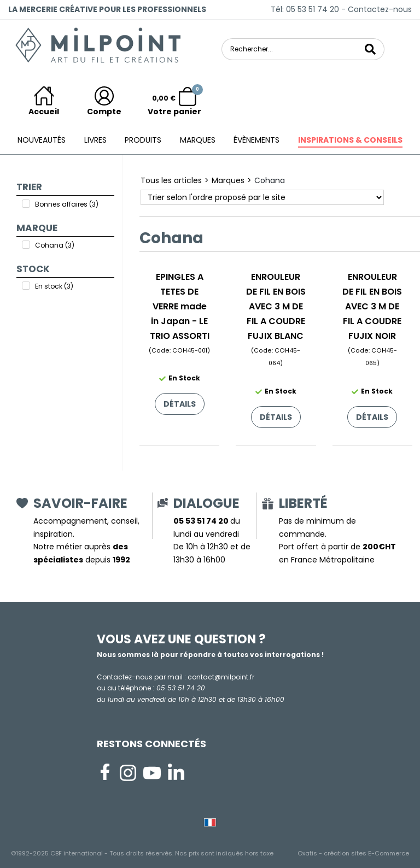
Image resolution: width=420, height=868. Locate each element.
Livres (95, 140)
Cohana (270, 180)
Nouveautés (42, 140)
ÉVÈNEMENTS (256, 140)
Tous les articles (171, 180)
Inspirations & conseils (350, 140)
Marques (198, 140)
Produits (143, 140)
